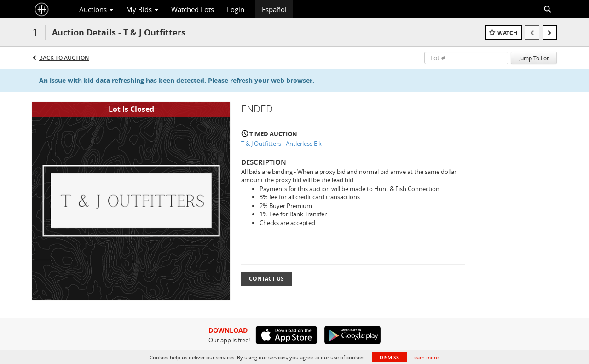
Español (274, 9)
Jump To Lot (534, 58)
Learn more (425, 357)
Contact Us (266, 279)
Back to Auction (64, 58)
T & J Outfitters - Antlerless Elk (281, 144)
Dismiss (389, 357)
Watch (507, 33)
